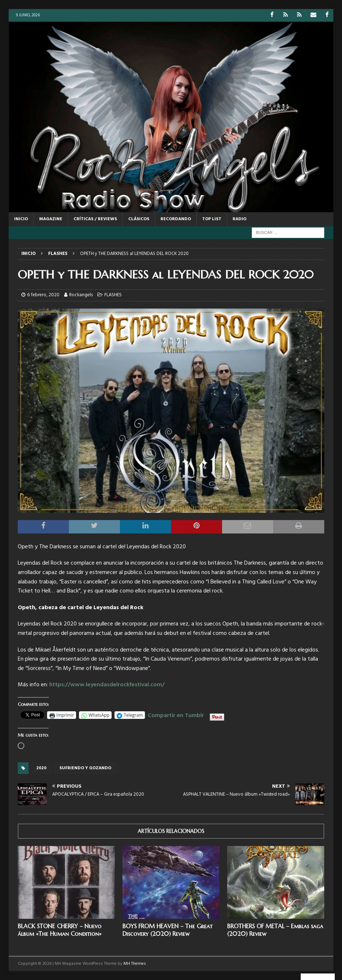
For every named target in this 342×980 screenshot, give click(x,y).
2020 (41, 768)
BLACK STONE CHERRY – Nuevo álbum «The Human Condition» (60, 930)
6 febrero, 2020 (43, 295)
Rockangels (81, 295)
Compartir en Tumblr (176, 715)
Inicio (21, 219)
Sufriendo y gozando (85, 768)
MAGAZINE (51, 219)
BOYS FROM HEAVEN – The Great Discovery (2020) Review (168, 930)
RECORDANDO (176, 219)
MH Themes (135, 964)
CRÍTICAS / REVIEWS (95, 219)
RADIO (239, 219)
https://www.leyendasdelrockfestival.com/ (107, 685)
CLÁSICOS (139, 219)
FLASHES (113, 295)
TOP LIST (212, 219)
